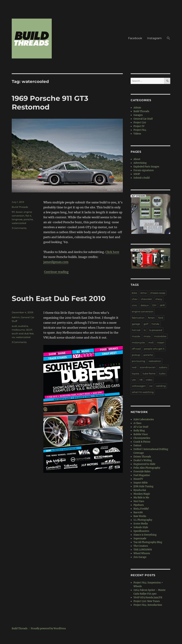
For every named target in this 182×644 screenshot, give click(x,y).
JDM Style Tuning (143, 486)
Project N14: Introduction (148, 605)
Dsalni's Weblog (143, 460)
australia (23, 326)
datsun (145, 305)
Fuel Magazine (142, 475)
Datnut (137, 445)
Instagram (154, 38)
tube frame (149, 373)
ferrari (151, 318)
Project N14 (140, 130)
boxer (19, 212)
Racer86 (138, 512)
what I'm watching (143, 392)
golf (146, 324)
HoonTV (138, 479)
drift (162, 305)
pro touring (138, 361)
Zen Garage (140, 557)
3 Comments (19, 228)
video (149, 380)
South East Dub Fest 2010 (59, 298)
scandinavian (148, 367)
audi (14, 326)
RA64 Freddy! (141, 509)
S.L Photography (143, 520)
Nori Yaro (139, 501)
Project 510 (140, 123)
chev (135, 299)
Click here (112, 252)
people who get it (154, 349)
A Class (137, 423)
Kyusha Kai (140, 490)
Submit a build (142, 178)
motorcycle (138, 342)
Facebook (135, 38)
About (137, 159)
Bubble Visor (141, 434)
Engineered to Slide (144, 464)
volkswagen (139, 386)
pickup (136, 355)
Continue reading (56, 272)
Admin (16, 317)
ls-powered (156, 330)
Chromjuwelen (142, 438)
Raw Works (140, 516)
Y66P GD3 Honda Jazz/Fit (148, 597)
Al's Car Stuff (141, 427)
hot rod (136, 330)
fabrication (138, 318)
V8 (141, 380)
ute (134, 380)
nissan (161, 342)
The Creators (141, 546)
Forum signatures (144, 170)
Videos (137, 134)
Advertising (140, 163)
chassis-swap (158, 293)
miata (147, 336)
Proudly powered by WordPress (48, 628)
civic (134, 305)
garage (136, 324)
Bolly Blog (139, 431)
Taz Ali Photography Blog (148, 542)
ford (161, 318)
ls (145, 330)
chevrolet (146, 299)
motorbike (160, 336)
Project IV (139, 126)
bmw (144, 293)
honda (155, 324)
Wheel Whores (142, 553)
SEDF (29, 330)
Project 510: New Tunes (147, 601)
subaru (163, 367)
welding (161, 386)
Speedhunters (141, 531)
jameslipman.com (56, 262)
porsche (28, 219)
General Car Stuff (143, 119)
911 (13, 212)
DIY (154, 305)
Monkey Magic (142, 494)
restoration (155, 361)
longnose (17, 219)
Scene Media (141, 524)
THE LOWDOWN (143, 550)
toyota (136, 373)
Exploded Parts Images (146, 167)
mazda (136, 336)
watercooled (19, 223)
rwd (134, 367)
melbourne (18, 330)
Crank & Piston (142, 442)
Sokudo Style (141, 527)
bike (134, 293)
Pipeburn (139, 505)
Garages (138, 115)
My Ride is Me (141, 498)
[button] (168, 39)
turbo (162, 373)
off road (136, 349)
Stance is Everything (145, 535)
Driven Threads (142, 457)
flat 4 (28, 216)
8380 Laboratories (144, 419)
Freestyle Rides (142, 472)
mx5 (151, 342)
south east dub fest (23, 333)
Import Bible (141, 483)
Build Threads (20, 207)
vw (13, 337)
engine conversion (143, 311)
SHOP (137, 174)
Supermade (140, 538)
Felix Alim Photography (147, 468)
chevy (159, 299)
